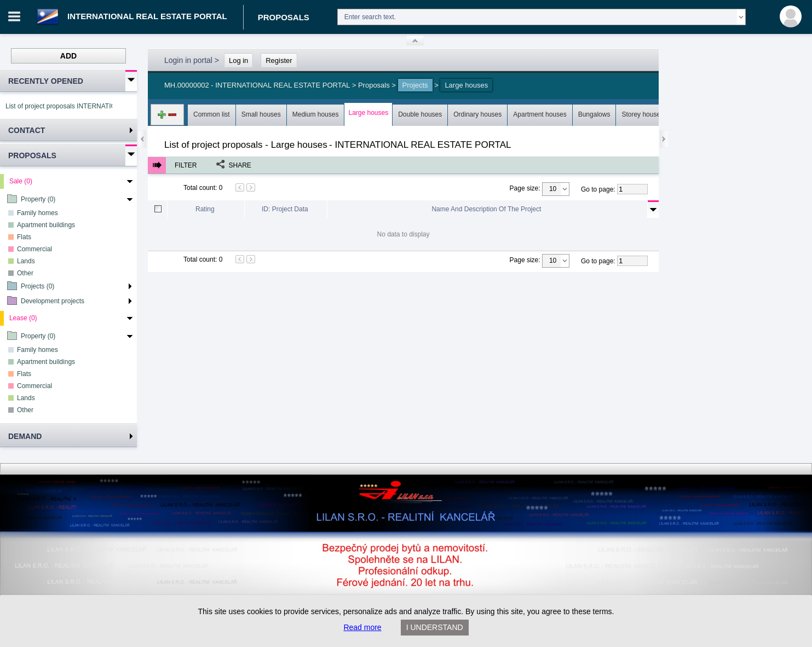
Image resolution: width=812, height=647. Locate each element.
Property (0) (38, 199)
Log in (238, 60)
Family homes (38, 213)
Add (68, 56)
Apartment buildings (46, 225)
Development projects (53, 301)
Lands (26, 261)
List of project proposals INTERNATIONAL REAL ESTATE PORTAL (59, 106)
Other (25, 273)
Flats (24, 237)
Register (279, 60)
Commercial (34, 249)
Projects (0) (38, 286)
